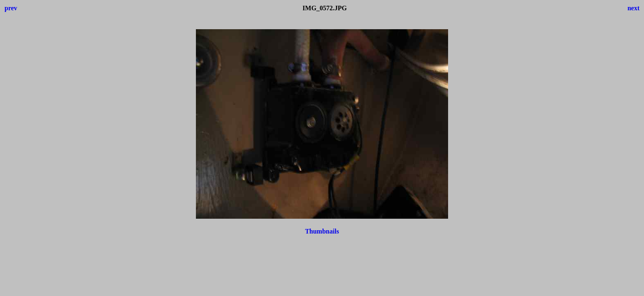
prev (11, 8)
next (634, 8)
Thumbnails (322, 231)
